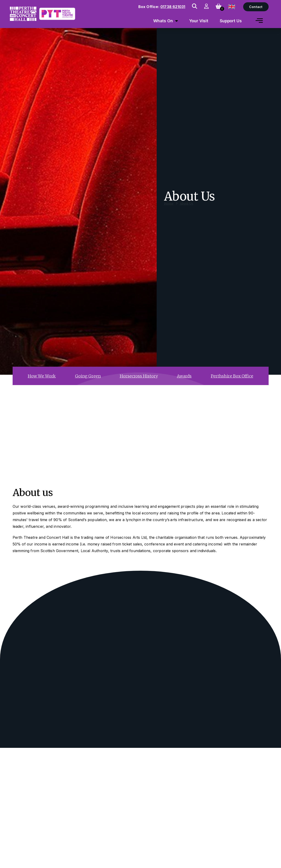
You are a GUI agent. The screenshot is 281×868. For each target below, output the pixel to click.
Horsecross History (139, 376)
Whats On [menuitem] (163, 21)
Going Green (88, 376)
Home (169, 208)
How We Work (42, 376)
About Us (186, 208)
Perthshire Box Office (232, 376)
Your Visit (199, 21)
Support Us (231, 21)
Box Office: (162, 7)
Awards (184, 376)
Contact (256, 7)
